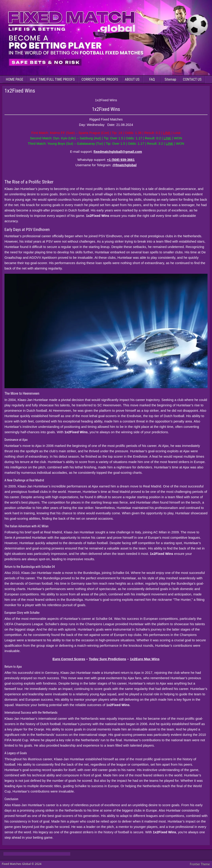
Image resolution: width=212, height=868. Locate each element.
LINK (167, 133)
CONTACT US (192, 79)
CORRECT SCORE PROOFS (100, 79)
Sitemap (170, 79)
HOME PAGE (15, 79)
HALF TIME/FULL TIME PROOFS (52, 79)
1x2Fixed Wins (20, 91)
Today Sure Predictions (107, 659)
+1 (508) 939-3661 (121, 160)
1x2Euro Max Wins (145, 659)
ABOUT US (132, 79)
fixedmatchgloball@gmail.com (118, 152)
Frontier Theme (200, 864)
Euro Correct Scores (69, 659)
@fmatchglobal (124, 165)
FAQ (152, 79)
